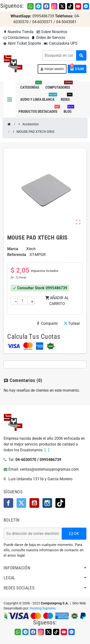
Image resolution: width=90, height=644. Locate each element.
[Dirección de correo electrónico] (33, 534)
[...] (47, 450)
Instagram (47, 503)
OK (74, 534)
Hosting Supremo (43, 608)
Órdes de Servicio (49, 38)
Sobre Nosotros (52, 32)
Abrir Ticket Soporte (22, 43)
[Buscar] (64, 55)
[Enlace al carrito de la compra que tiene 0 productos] (77, 69)
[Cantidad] (22, 301)
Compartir (47, 323)
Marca (13, 249)
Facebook (8, 503)
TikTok (60, 503)
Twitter (21, 503)
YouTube (34, 503)
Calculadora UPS (61, 43)
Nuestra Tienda (19, 32)
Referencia (17, 255)
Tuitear (72, 323)
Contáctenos (16, 38)
